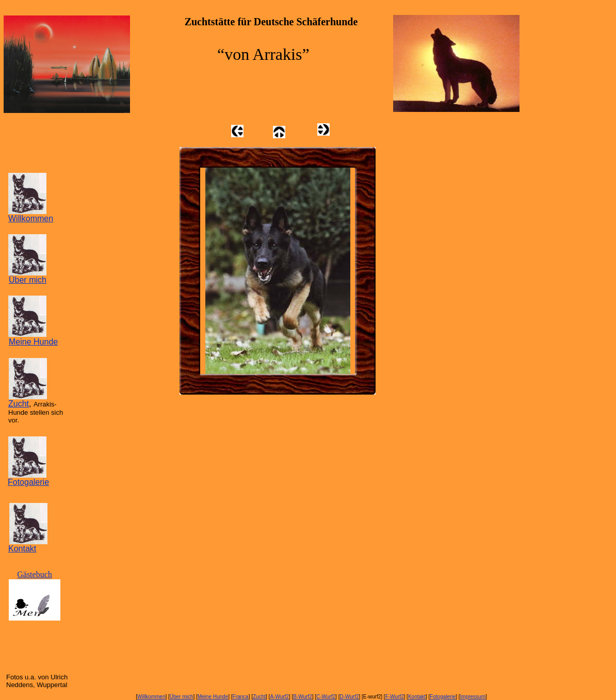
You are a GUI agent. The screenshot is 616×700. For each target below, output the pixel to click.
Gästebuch (35, 574)
